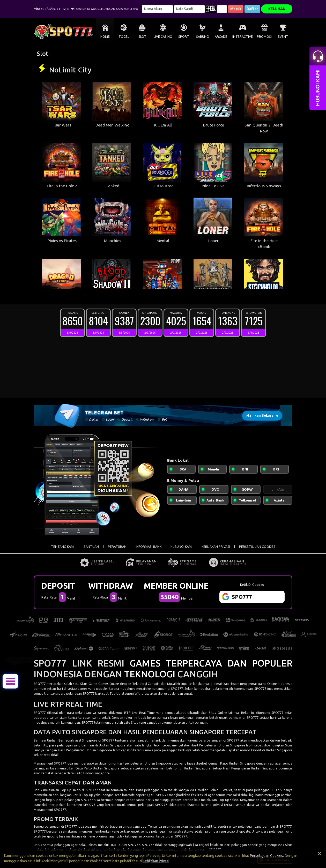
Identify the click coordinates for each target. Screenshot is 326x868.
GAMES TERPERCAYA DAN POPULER (211, 663)
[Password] (190, 9)
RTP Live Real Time (140, 713)
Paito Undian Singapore (92, 773)
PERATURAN (117, 547)
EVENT (283, 37)
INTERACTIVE (243, 37)
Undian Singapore (113, 745)
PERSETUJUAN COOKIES (257, 547)
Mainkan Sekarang (262, 416)
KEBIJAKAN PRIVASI (216, 547)
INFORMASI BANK (149, 547)
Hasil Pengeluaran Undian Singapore (218, 745)
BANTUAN (91, 547)
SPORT (184, 37)
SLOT (142, 37)
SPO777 (40, 684)
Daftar (252, 9)
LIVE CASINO (163, 37)
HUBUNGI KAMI (181, 547)
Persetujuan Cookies (266, 856)
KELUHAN (277, 9)
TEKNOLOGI (150, 674)
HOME (105, 37)
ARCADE (221, 37)
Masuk (236, 9)
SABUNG (202, 37)
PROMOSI (264, 37)
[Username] (157, 9)
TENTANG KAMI (63, 547)
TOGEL (124, 37)
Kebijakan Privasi (156, 861)
